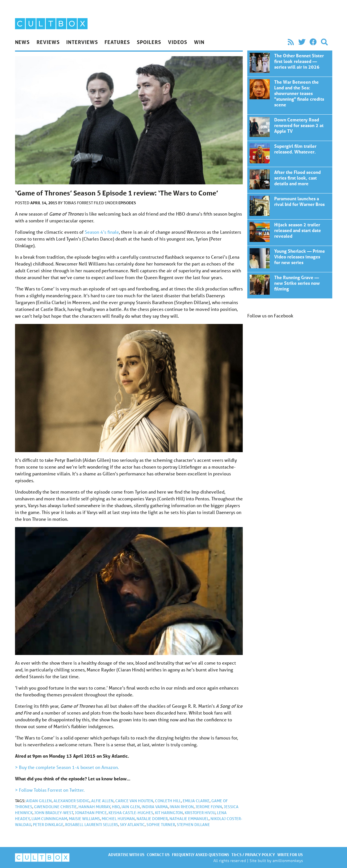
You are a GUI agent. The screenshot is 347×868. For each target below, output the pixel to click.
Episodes (127, 203)
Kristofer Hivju (200, 813)
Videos (178, 42)
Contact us (158, 855)
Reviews (48, 42)
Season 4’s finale (102, 232)
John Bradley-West (54, 813)
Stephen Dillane (193, 825)
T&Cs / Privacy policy (253, 855)
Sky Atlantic (132, 825)
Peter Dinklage (48, 825)
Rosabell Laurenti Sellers (92, 825)
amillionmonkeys (288, 860)
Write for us (290, 855)
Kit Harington (169, 813)
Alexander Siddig (72, 801)
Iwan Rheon (182, 807)
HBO (116, 807)
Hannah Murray (94, 807)
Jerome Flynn (209, 807)
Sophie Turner (161, 825)
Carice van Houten (134, 801)
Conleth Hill (168, 801)
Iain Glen (131, 807)
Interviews (82, 42)
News (23, 42)
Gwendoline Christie (55, 807)
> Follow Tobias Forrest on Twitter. (50, 790)
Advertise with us (126, 855)
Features (117, 42)
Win (199, 42)
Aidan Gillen (39, 801)
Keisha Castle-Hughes (131, 813)
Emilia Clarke (196, 801)
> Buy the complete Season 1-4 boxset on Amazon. (67, 767)
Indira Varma (155, 807)
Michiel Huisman (118, 819)
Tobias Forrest (79, 203)
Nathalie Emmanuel (189, 819)
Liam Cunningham (49, 819)
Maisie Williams (84, 819)
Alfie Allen (102, 801)
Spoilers (149, 42)
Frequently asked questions (201, 855)
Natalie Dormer (152, 819)
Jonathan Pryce (91, 813)
